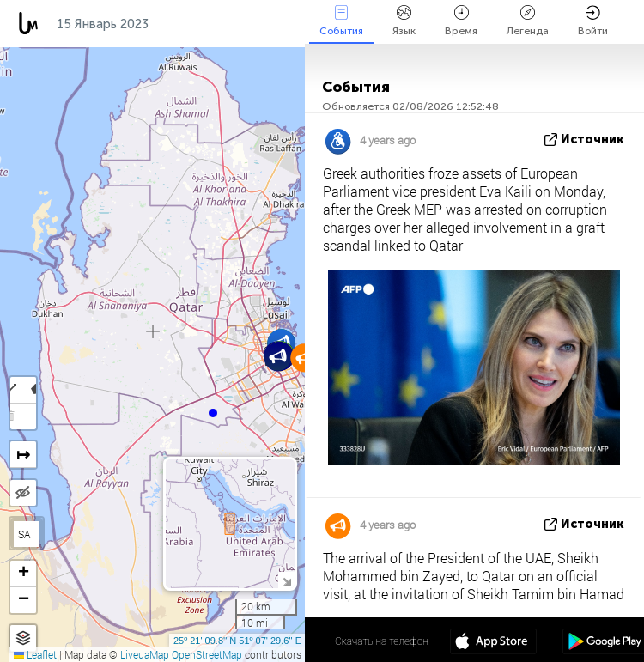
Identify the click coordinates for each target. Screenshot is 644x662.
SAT (27, 534)
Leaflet (35, 654)
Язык (404, 21)
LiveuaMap (145, 654)
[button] (213, 413)
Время (461, 21)
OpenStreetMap (207, 654)
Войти (593, 21)
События (341, 21)
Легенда (528, 21)
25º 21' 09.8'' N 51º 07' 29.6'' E (237, 641)
